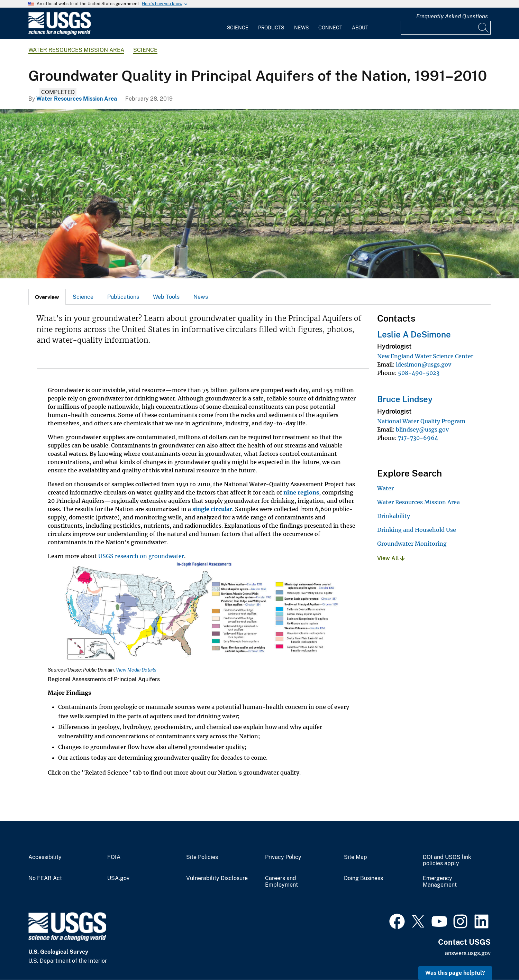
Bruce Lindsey (405, 399)
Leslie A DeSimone (414, 334)
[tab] (47, 297)
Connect (330, 28)
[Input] (446, 28)
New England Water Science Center (425, 356)
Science (238, 28)
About (360, 28)
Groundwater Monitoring (412, 544)
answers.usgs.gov (468, 953)
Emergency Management (440, 882)
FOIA (114, 857)
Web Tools (166, 297)
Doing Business (363, 878)
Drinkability (394, 516)
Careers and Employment (281, 882)
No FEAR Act (45, 878)
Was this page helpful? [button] (455, 973)
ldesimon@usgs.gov (424, 364)
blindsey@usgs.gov (422, 429)
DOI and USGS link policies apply (447, 861)
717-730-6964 (418, 438)
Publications (123, 297)
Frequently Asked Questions (452, 16)
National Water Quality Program (421, 421)
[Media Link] (203, 614)
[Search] (484, 28)
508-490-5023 (419, 373)
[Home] (60, 33)
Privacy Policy (283, 857)
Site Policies (202, 857)
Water (385, 488)
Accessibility (45, 857)
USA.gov (118, 878)
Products (271, 28)
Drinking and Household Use (417, 530)
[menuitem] (238, 24)
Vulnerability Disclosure (217, 878)
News (301, 28)
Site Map (356, 857)
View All (391, 558)
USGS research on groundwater (141, 556)
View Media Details (136, 670)
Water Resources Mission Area (76, 50)
